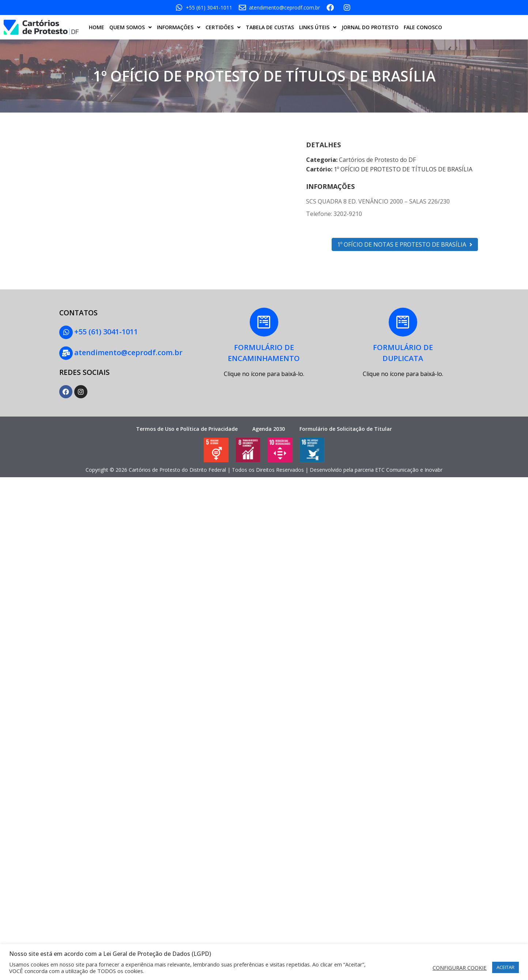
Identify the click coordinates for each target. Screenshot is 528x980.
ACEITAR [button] (506, 967)
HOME (97, 27)
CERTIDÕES (223, 27)
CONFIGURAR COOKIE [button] (460, 968)
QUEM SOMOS (131, 27)
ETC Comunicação (397, 469)
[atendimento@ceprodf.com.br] (66, 353)
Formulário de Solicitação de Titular (346, 428)
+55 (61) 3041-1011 (106, 332)
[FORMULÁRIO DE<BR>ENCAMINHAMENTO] (264, 322)
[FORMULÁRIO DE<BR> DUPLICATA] (403, 322)
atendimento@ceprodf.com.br (128, 352)
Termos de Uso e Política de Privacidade (187, 428)
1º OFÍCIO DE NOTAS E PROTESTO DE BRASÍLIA (405, 244)
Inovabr (433, 469)
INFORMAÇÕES (179, 27)
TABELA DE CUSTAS (270, 27)
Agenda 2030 (269, 428)
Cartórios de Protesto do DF (377, 160)
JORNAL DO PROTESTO (370, 27)
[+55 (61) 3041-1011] (66, 332)
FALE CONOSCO (423, 27)
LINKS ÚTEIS (318, 27)
